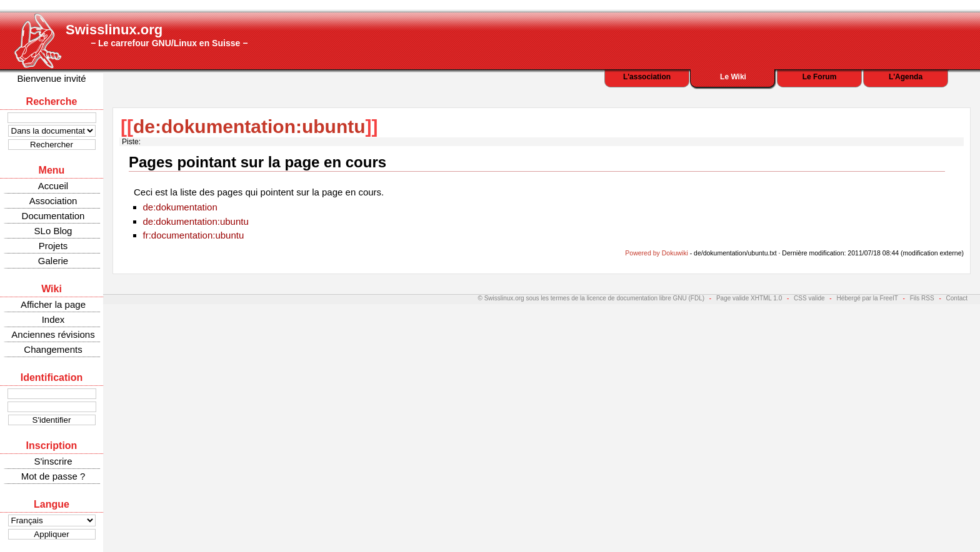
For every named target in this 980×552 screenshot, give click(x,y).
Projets (53, 246)
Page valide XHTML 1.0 (749, 298)
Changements (53, 349)
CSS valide (809, 298)
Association (53, 201)
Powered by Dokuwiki (656, 253)
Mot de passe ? (53, 476)
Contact (957, 298)
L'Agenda (906, 77)
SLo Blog (53, 231)
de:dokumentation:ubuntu (249, 126)
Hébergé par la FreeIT (867, 298)
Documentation (53, 216)
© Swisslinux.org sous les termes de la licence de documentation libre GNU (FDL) (592, 298)
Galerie (53, 261)
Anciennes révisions (53, 334)
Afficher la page (53, 304)
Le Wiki (733, 77)
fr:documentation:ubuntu (194, 235)
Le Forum (820, 77)
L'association (647, 77)
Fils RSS (922, 298)
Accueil (53, 186)
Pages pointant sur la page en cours (257, 162)
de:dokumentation (180, 207)
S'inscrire (53, 461)
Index (53, 319)
